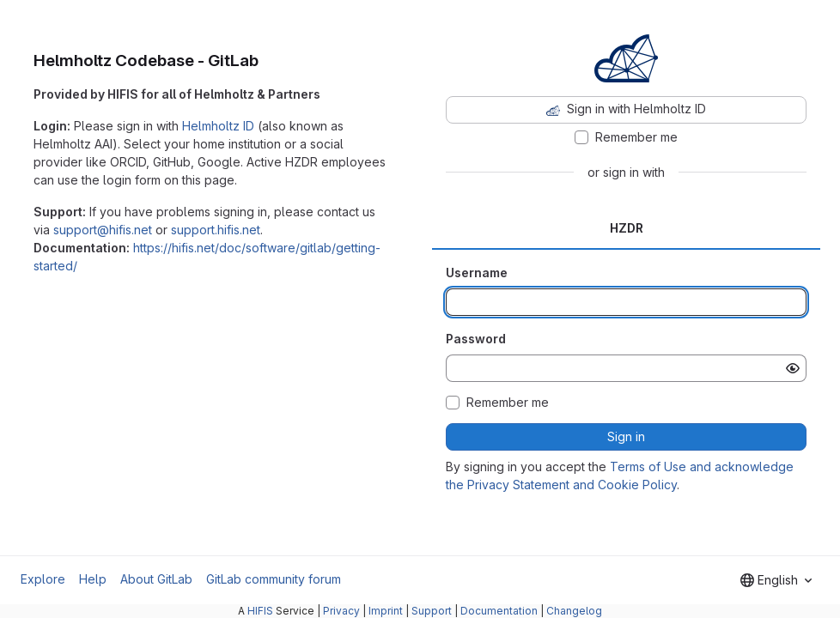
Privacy (341, 611)
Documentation (499, 611)
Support (432, 611)
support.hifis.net (216, 230)
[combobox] (776, 580)
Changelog (574, 611)
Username (477, 273)
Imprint (386, 611)
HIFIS (260, 611)
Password (476, 339)
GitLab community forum (274, 579)
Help (93, 579)
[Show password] (793, 368)
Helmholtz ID (218, 126)
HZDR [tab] (627, 228)
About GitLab (156, 579)
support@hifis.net (103, 230)
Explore (43, 579)
